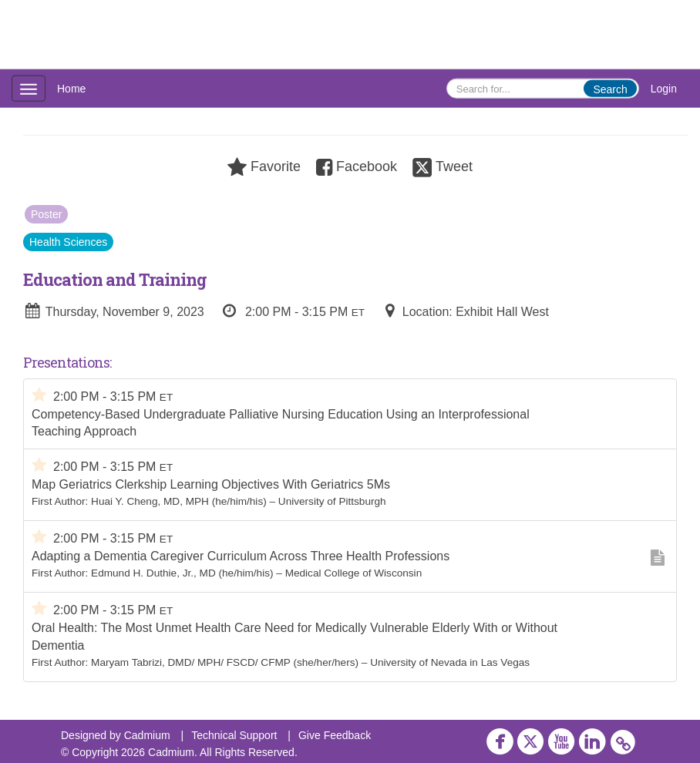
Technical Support (234, 735)
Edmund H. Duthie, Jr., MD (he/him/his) (182, 573)
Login (664, 89)
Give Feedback (335, 735)
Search (610, 89)
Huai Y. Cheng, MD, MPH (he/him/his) (179, 501)
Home (71, 89)
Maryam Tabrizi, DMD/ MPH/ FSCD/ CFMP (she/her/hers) (225, 662)
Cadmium (147, 735)
